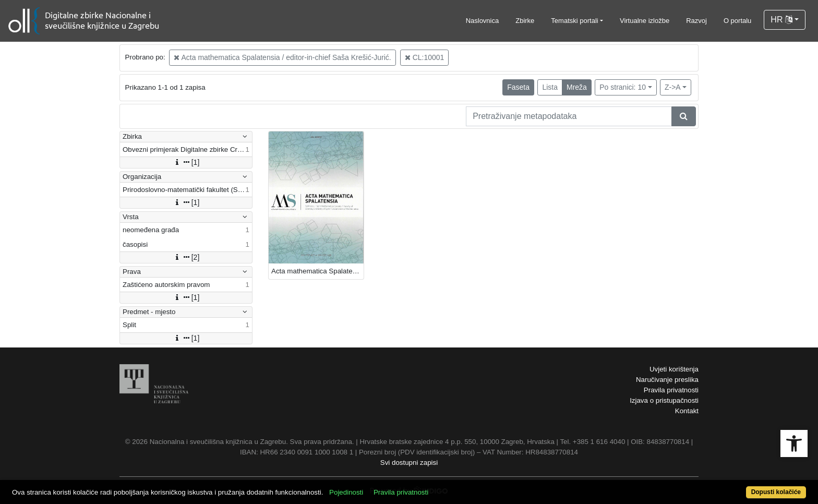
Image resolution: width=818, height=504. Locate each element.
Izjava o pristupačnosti (664, 400)
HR (781, 20)
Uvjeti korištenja (674, 369)
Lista (550, 87)
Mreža (577, 87)
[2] (186, 257)
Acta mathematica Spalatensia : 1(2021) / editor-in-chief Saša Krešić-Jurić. (317, 271)
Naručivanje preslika (667, 380)
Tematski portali (574, 21)
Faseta (518, 87)
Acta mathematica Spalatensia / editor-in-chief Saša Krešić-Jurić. (282, 57)
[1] (186, 162)
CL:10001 (425, 57)
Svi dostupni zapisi (409, 463)
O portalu (737, 21)
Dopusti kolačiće (776, 492)
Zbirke (525, 21)
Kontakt (687, 411)
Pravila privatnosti (671, 390)
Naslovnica (483, 21)
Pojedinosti (346, 492)
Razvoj (696, 21)
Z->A (673, 87)
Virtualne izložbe (645, 21)
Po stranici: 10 (623, 87)
